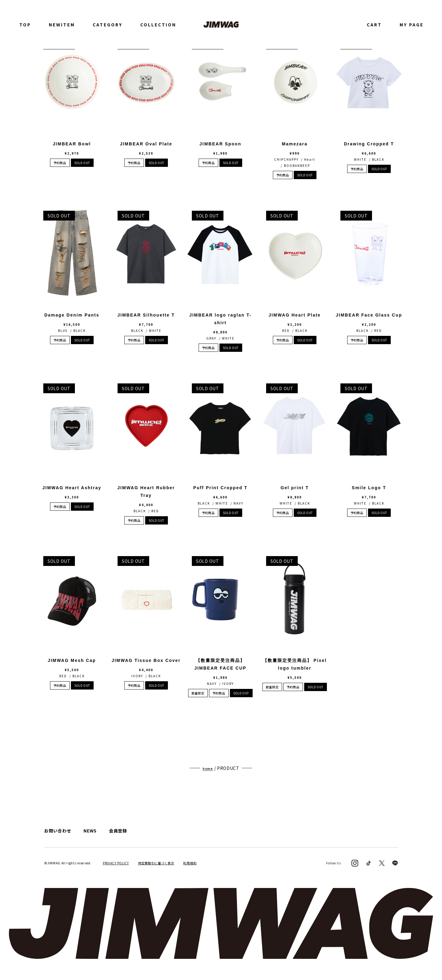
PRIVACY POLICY (116, 863)
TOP (25, 25)
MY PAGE (412, 25)
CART (374, 25)
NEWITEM (62, 25)
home (208, 769)
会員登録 (118, 831)
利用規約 (190, 863)
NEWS (90, 831)
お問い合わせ (58, 831)
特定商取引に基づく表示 (156, 863)
